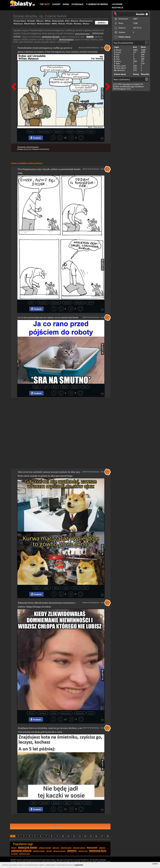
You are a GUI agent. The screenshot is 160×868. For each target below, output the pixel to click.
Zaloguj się (21, 149)
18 (108, 836)
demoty (72, 851)
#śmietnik (44, 803)
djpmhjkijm (128, 84)
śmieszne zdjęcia (79, 848)
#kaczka (77, 803)
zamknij (155, 864)
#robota (75, 387)
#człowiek (55, 303)
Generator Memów (97, 4)
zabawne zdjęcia (21, 851)
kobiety (14, 848)
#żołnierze (59, 132)
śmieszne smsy (24, 854)
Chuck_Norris (121, 68)
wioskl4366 (125, 86)
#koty (55, 387)
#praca (37, 387)
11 (68, 836)
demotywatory (66, 39)
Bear (118, 57)
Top (45, 4)
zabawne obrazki (45, 848)
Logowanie (117, 4)
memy (90, 36)
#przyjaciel (43, 303)
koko (118, 55)
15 (91, 836)
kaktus (118, 61)
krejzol (118, 52)
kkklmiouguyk (119, 89)
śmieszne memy (28, 847)
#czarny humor (44, 132)
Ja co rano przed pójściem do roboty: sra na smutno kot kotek (48, 317)
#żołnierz (81, 132)
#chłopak (43, 713)
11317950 (117, 84)
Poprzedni (15, 80)
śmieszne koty (98, 851)
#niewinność (66, 713)
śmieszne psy (83, 851)
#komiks (67, 303)
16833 (135, 19)
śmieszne (56, 848)
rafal (118, 59)
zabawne (102, 848)
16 (96, 836)
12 (74, 836)
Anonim (119, 50)
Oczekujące (77, 4)
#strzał (70, 132)
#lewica (31, 713)
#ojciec (46, 588)
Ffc (142, 84)
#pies (32, 303)
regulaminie (79, 865)
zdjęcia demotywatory (83, 34)
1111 (129, 89)
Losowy (56, 4)
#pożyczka (79, 303)
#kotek (65, 387)
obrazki (49, 851)
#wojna (31, 132)
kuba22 (137, 84)
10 (63, 836)
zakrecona (121, 70)
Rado (118, 64)
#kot (46, 387)
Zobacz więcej (124, 37)
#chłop (54, 713)
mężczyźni (92, 848)
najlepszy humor (39, 851)
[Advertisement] (61, 416)
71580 (135, 23)
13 (80, 836)
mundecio (139, 86)
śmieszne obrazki (51, 37)
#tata (66, 588)
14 (85, 836)
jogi (132, 86)
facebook (14, 854)
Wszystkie (145, 74)
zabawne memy (66, 848)
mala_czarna (121, 66)
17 (102, 836)
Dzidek (116, 86)
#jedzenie (57, 803)
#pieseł (57, 588)
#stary (76, 588)
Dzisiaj (136, 74)
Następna (107, 80)
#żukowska (80, 713)
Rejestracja (118, 8)
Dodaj (66, 4)
